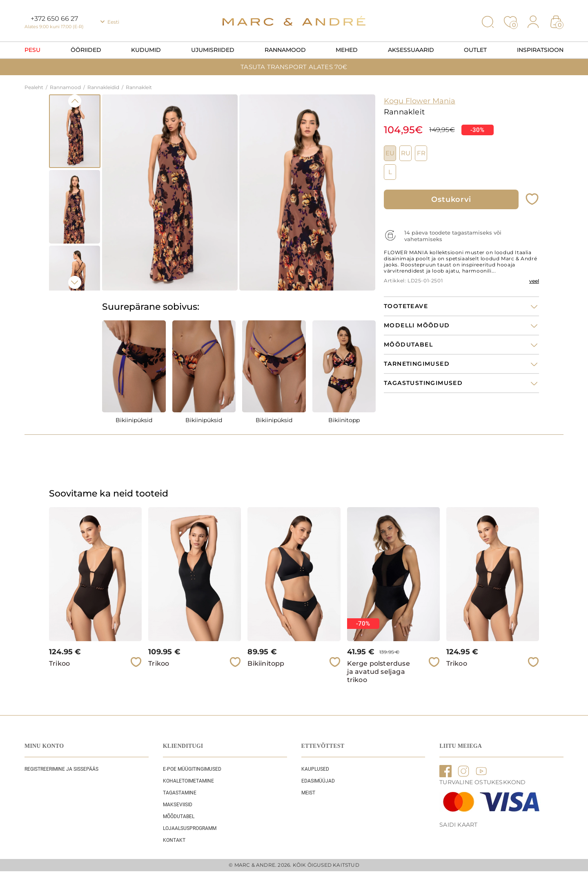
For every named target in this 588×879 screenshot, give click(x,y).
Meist (308, 793)
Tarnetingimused (417, 364)
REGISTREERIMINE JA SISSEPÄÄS (61, 769)
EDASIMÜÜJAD (318, 781)
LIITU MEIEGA (461, 746)
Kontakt (174, 840)
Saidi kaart (458, 825)
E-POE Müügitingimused (192, 769)
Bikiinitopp (344, 420)
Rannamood (285, 50)
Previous (75, 101)
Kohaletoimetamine (188, 781)
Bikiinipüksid (134, 420)
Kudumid (146, 50)
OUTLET (475, 50)
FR (421, 153)
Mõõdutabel (179, 816)
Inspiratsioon (540, 50)
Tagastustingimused (423, 383)
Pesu (32, 50)
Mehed (347, 50)
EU (390, 153)
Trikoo (59, 663)
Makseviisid (178, 805)
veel (534, 281)
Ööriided (86, 50)
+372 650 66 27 (54, 19)
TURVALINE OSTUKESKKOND (482, 782)
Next (75, 282)
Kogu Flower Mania (420, 101)
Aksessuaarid (411, 50)
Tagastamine (180, 793)
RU (406, 153)
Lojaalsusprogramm (190, 828)
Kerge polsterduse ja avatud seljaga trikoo (379, 672)
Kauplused (315, 769)
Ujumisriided (213, 50)
